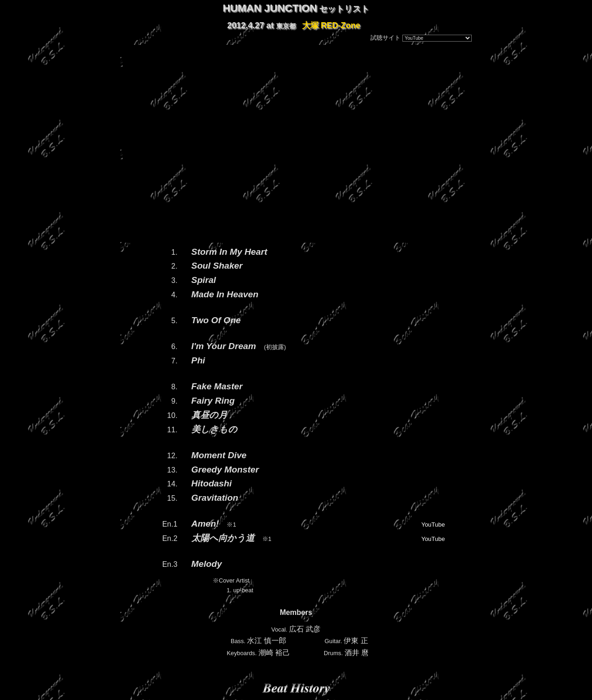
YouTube (433, 525)
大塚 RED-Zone (331, 25)
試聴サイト (385, 38)
